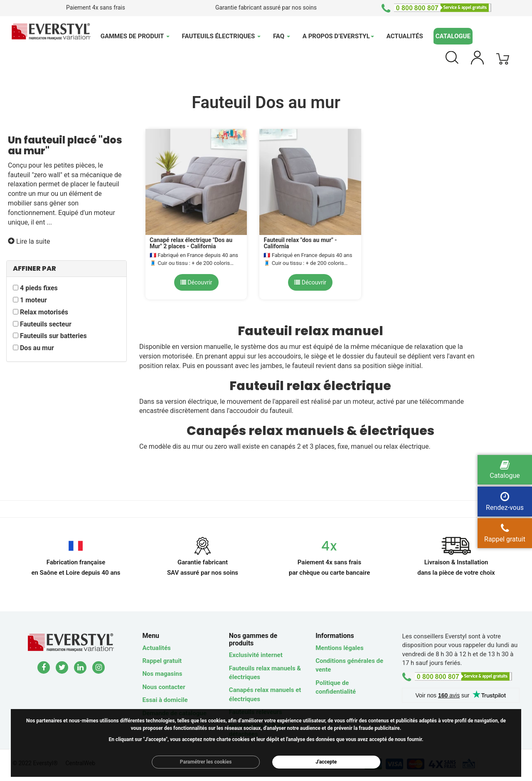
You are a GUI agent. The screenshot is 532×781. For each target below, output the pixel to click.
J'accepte (326, 762)
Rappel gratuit (162, 661)
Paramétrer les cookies (206, 762)
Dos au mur (37, 348)
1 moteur (33, 300)
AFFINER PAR (34, 268)
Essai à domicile (165, 700)
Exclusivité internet (256, 655)
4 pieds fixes (39, 288)
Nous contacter (164, 687)
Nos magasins (163, 674)
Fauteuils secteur (46, 324)
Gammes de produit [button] (135, 36)
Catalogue (453, 36)
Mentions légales (339, 648)
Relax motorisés (44, 312)
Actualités (405, 36)
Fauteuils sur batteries (53, 336)
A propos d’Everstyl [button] (338, 36)
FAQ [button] (282, 36)
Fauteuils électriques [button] (221, 36)
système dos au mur (271, 347)
